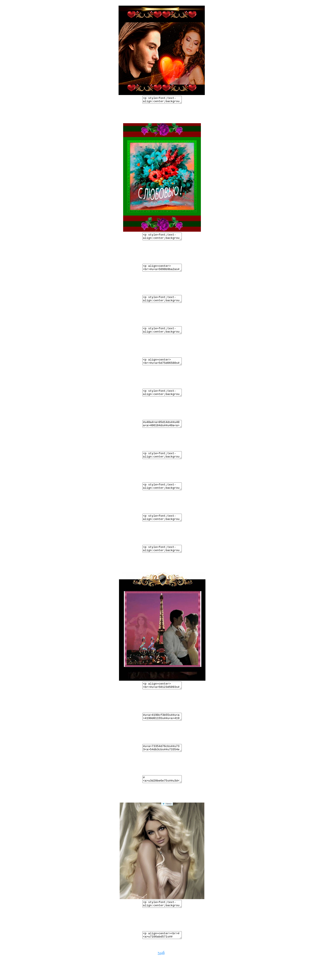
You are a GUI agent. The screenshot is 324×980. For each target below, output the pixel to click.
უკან (161, 976)
